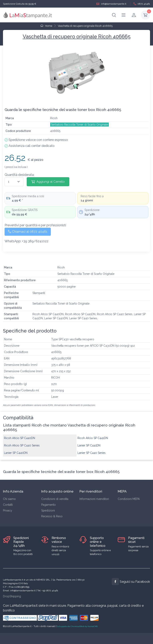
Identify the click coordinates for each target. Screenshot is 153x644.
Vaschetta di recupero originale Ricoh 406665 (85, 26)
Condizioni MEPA (129, 499)
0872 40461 (142, 4)
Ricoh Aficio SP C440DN (20, 438)
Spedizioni (48, 510)
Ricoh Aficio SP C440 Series (22, 445)
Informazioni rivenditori (94, 499)
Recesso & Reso (52, 516)
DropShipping (12, 596)
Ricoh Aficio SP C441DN (93, 438)
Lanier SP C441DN (89, 445)
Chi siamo (9, 499)
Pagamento (49, 505)
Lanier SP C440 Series (92, 453)
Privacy (8, 510)
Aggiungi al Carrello (48, 182)
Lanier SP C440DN (16, 453)
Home (46, 26)
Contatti (8, 505)
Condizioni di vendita (55, 499)
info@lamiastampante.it (111, 4)
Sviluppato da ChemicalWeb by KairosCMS (77, 626)
